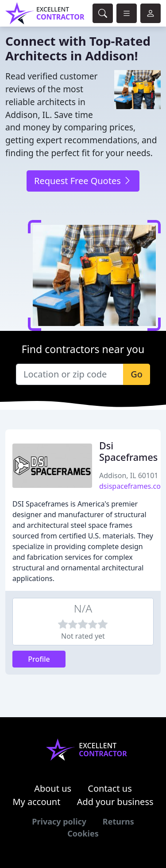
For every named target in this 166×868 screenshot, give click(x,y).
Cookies (83, 833)
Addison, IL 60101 (129, 475)
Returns (118, 821)
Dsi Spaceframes (128, 451)
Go (137, 374)
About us (53, 788)
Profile (39, 659)
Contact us (110, 788)
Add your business (115, 802)
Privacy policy (59, 821)
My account (36, 802)
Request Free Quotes (83, 181)
